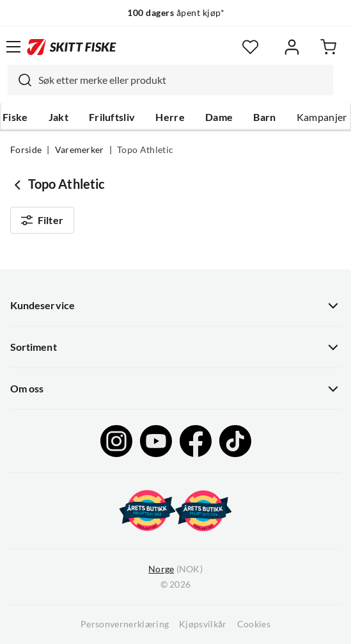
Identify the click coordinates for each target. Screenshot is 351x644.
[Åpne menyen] (13, 47)
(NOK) (175, 569)
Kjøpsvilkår (203, 624)
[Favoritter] (250, 47)
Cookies (254, 624)
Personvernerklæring (125, 624)
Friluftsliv (112, 117)
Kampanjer (322, 117)
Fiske (15, 117)
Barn (264, 117)
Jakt (59, 117)
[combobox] (170, 80)
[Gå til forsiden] (72, 47)
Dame (219, 117)
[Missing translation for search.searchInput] (20, 80)
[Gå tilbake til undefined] (19, 184)
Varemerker (80, 150)
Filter (42, 220)
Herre (170, 117)
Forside (26, 150)
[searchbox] (183, 80)
